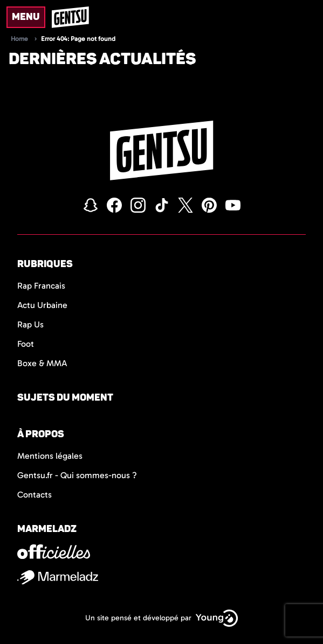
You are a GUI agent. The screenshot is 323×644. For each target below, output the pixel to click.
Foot (26, 344)
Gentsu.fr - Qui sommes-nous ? (77, 475)
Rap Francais (41, 286)
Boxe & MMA (42, 363)
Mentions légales (50, 456)
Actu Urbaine (42, 305)
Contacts (35, 495)
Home (19, 39)
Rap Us (30, 324)
